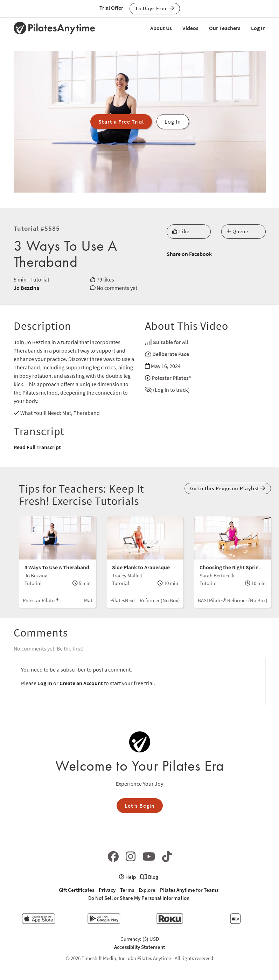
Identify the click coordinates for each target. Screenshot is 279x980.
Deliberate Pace (171, 354)
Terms (127, 890)
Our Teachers (225, 28)
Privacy (107, 890)
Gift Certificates (76, 890)
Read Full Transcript (37, 447)
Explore (147, 890)
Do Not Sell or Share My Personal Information (139, 898)
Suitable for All (170, 342)
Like (181, 231)
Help (127, 877)
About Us (161, 28)
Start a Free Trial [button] (121, 121)
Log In (258, 28)
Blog (149, 877)
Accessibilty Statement (139, 947)
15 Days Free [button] (155, 8)
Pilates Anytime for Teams (189, 890)
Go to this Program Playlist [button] (228, 488)
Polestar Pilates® (171, 378)
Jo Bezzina (26, 288)
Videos (190, 28)
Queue (238, 231)
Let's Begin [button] (140, 806)
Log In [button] (173, 121)
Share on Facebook (189, 254)
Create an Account (81, 683)
